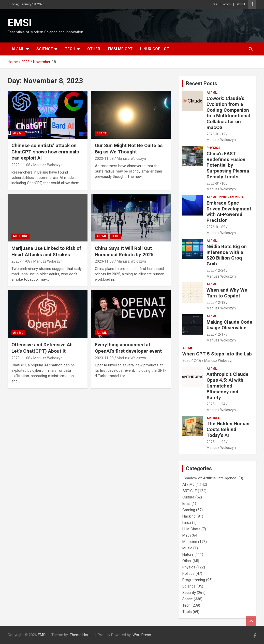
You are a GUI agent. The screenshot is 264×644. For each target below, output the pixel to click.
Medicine (20, 236)
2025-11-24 (216, 404)
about (241, 4)
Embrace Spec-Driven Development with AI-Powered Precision (229, 212)
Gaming (189, 510)
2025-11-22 (216, 442)
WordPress (142, 635)
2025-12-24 (216, 270)
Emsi (186, 504)
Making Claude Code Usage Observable (229, 325)
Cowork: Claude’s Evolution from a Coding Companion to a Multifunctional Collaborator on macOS (228, 113)
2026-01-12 (216, 134)
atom (227, 4)
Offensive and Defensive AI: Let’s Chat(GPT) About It (42, 348)
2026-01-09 (216, 227)
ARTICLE (213, 418)
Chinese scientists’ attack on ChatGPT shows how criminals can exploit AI (45, 152)
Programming (231, 197)
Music (187, 548)
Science (45, 49)
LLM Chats (191, 529)
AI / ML (18, 49)
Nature (188, 554)
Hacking (189, 516)
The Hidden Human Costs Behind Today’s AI (228, 429)
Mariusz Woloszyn (48, 165)
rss (215, 4)
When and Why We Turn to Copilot (227, 293)
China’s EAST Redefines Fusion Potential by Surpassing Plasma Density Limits (228, 165)
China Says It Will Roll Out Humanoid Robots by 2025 (124, 251)
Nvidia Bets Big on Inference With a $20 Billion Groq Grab (227, 255)
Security (189, 593)
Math (187, 535)
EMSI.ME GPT (120, 49)
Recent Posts (202, 83)
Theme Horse (81, 635)
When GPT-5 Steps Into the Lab (217, 354)
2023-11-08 (21, 165)
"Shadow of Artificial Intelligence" (210, 478)
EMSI (20, 23)
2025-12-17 (216, 334)
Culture (188, 497)
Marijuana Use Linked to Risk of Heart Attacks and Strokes (46, 251)
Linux (187, 523)
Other (94, 49)
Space (101, 133)
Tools (187, 612)
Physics (213, 148)
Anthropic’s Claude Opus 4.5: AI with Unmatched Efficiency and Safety (228, 386)
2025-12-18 (216, 303)
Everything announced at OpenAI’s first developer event (128, 348)
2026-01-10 (216, 183)
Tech (70, 49)
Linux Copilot (155, 49)
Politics (188, 574)
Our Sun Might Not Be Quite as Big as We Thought (129, 149)
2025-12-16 (192, 361)
